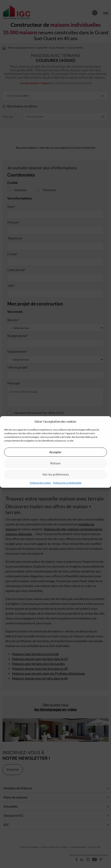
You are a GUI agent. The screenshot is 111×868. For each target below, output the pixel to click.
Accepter (55, 452)
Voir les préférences (56, 474)
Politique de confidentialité (67, 483)
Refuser (55, 463)
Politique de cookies (40, 483)
